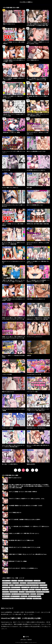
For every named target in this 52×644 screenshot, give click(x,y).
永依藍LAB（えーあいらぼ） (8, 341)
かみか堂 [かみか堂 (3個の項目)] (38, 590)
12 (33, 470)
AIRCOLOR (5, 229)
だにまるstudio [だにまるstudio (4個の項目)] (7, 587)
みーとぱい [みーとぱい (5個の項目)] (16, 583)
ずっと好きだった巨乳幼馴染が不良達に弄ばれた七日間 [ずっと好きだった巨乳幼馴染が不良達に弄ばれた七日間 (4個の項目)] (27, 585)
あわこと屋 (5, 378)
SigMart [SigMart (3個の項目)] (32, 590)
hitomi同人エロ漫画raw (26, 2)
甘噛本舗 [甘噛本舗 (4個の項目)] (5, 590)
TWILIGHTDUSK (31, 414)
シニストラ (30, 174)
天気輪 (4, 395)
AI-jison (29, 323)
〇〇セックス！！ (6, 137)
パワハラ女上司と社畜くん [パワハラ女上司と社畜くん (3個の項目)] (43, 592)
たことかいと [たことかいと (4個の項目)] (44, 585)
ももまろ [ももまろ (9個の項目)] (14, 581)
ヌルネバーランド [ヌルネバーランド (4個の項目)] (16, 587)
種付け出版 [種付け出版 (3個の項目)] (24, 596)
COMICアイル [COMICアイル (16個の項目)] (7, 581)
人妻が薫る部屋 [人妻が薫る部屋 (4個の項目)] (35, 587)
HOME (26, 637)
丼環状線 (29, 304)
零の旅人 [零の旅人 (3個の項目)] (30, 598)
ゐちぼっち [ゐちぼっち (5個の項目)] (23, 583)
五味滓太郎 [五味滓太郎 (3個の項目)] (40, 594)
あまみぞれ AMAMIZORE (7, 247)
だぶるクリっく (30, 247)
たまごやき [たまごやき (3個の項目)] (45, 590)
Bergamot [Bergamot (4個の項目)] (6, 585)
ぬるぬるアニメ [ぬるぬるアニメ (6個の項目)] (29, 581)
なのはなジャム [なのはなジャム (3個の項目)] (14, 592)
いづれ (29, 137)
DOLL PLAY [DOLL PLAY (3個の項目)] (25, 590)
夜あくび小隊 (30, 266)
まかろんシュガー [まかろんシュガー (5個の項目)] (7, 583)
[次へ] (36, 470)
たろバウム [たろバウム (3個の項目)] (6, 592)
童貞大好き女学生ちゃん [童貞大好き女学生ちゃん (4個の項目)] (15, 590)
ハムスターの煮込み (31, 378)
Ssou (29, 431)
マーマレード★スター (31, 360)
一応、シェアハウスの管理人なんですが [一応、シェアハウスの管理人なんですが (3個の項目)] (21, 594)
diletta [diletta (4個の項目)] (12, 585)
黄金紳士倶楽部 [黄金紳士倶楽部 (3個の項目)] (37, 598)
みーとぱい (5, 304)
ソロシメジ (30, 156)
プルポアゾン (5, 174)
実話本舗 (5, 266)
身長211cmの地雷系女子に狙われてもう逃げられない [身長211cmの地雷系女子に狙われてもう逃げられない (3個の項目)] (14, 598)
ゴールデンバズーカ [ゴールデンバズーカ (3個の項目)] (31, 592)
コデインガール (6, 414)
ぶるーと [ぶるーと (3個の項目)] (22, 592)
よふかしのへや (30, 450)
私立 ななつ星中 (30, 210)
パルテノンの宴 (6, 191)
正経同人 (29, 341)
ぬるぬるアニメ (6, 210)
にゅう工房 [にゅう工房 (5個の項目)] (37, 581)
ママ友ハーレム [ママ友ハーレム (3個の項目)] (7, 594)
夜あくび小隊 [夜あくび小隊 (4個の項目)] (44, 587)
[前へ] (16, 470)
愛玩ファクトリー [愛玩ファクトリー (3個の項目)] (15, 596)
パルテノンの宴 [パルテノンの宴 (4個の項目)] (26, 587)
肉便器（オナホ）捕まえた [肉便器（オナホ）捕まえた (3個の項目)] (35, 596)
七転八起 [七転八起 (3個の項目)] (33, 594)
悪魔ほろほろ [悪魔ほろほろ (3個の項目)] (6, 596)
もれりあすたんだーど (7, 450)
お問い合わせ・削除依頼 (26, 640)
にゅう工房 (30, 395)
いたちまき (5, 360)
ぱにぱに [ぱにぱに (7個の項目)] (21, 581)
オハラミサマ (5, 156)
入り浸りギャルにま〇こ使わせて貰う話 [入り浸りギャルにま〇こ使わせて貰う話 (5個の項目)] (36, 583)
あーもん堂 (30, 229)
